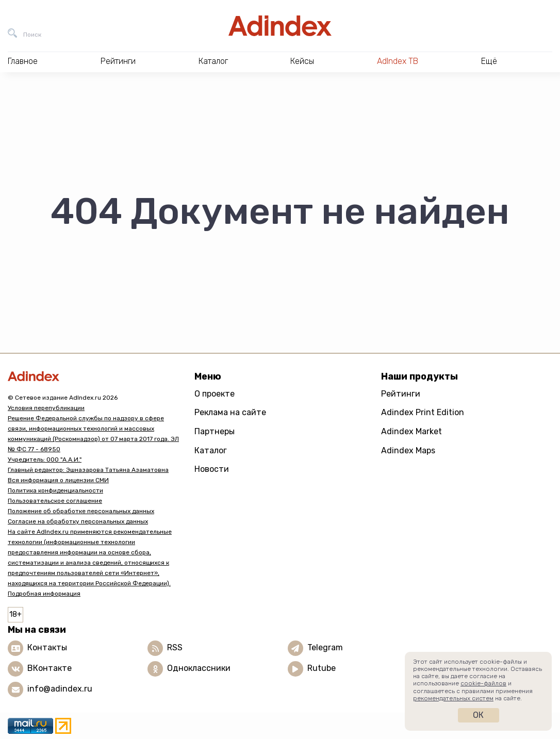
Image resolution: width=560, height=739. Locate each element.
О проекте (215, 394)
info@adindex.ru (60, 689)
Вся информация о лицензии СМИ (58, 480)
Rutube (322, 668)
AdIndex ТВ (398, 61)
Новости (212, 469)
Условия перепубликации (46, 408)
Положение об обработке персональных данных (81, 511)
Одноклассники (199, 668)
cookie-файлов (483, 683)
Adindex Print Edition (423, 412)
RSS (175, 647)
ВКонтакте (50, 668)
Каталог (211, 450)
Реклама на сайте (230, 412)
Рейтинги (401, 394)
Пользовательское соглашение (55, 501)
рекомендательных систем (453, 698)
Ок (478, 715)
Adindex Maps (408, 450)
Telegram (325, 647)
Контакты (47, 647)
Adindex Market (411, 431)
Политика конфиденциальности (55, 490)
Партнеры (215, 431)
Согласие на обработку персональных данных (78, 521)
